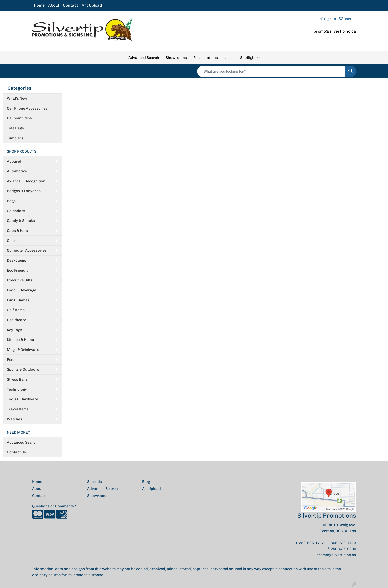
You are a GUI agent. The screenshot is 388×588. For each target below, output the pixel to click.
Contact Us (16, 452)
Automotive (17, 171)
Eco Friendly (18, 270)
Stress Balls (17, 379)
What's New (17, 98)
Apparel (14, 161)
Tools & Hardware (22, 399)
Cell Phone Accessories (27, 108)
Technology (17, 389)
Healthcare (16, 320)
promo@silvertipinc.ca (335, 31)
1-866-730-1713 (342, 543)
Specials (94, 482)
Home (39, 5)
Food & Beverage (21, 290)
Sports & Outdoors (23, 369)
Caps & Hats (17, 231)
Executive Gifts (20, 280)
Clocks (13, 241)
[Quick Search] (271, 71)
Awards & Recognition (26, 181)
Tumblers (15, 138)
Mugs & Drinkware (23, 350)
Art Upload (92, 5)
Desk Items (16, 260)
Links (229, 58)
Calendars (16, 211)
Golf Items (16, 310)
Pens (11, 360)
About (54, 5)
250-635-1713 (312, 543)
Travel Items (18, 409)
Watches (14, 419)
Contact (70, 5)
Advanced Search (144, 58)
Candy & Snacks (21, 221)
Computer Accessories (27, 250)
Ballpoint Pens (19, 118)
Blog (146, 482)
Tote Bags (15, 128)
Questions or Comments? (54, 506)
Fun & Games (18, 300)
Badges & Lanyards (24, 191)
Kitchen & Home (20, 340)
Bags (11, 201)
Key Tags (14, 330)
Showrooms (176, 58)
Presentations (206, 58)
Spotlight (250, 58)
